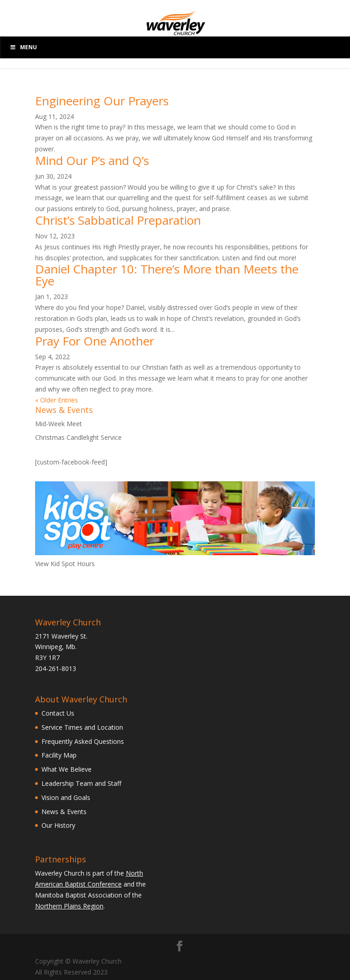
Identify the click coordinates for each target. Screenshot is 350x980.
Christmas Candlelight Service (78, 437)
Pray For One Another (95, 341)
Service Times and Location (82, 727)
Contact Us (58, 713)
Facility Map (59, 755)
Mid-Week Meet (59, 424)
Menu (23, 47)
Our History (58, 825)
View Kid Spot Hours (65, 564)
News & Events (64, 812)
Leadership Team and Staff (81, 783)
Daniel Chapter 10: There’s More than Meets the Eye (167, 275)
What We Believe (67, 769)
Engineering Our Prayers (102, 101)
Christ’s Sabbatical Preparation (118, 220)
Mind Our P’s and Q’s (92, 160)
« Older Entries (57, 400)
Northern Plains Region (69, 906)
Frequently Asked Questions (83, 741)
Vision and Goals (66, 797)
